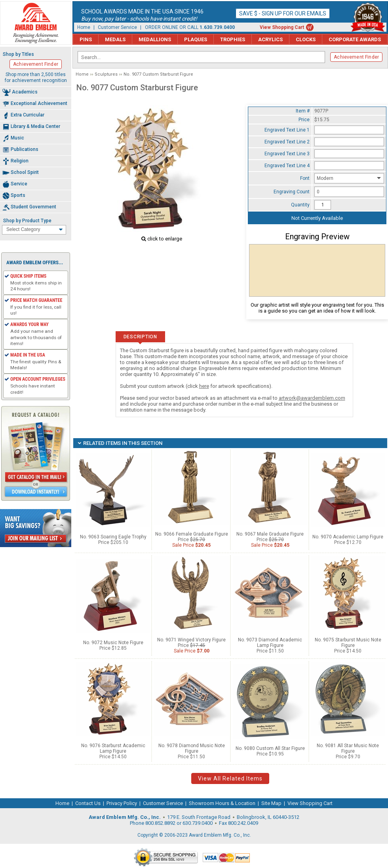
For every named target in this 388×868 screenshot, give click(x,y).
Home (84, 27)
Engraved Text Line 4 (287, 166)
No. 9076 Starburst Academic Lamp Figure (113, 748)
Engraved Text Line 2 (287, 142)
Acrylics (270, 39)
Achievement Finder (356, 57)
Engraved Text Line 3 (287, 154)
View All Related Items (230, 778)
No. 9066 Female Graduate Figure (192, 534)
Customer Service (117, 27)
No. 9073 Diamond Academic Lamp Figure (270, 643)
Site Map (271, 803)
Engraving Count (292, 192)
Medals (115, 39)
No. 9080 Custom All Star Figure (270, 748)
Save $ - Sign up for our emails (283, 13)
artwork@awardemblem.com (312, 398)
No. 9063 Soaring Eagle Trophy (113, 537)
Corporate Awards (355, 39)
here (204, 386)
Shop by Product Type (27, 221)
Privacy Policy (122, 803)
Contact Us (88, 803)
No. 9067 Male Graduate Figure (270, 534)
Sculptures (106, 74)
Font (305, 178)
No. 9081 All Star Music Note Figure (348, 748)
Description (140, 337)
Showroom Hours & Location (222, 803)
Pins (86, 39)
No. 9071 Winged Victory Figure (191, 640)
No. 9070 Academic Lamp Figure (348, 537)
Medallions (155, 39)
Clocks (306, 39)
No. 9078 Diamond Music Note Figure (192, 748)
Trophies (233, 39)
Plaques (196, 39)
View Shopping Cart (282, 27)
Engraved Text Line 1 (287, 130)
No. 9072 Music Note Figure (113, 643)
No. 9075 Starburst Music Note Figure (348, 643)
